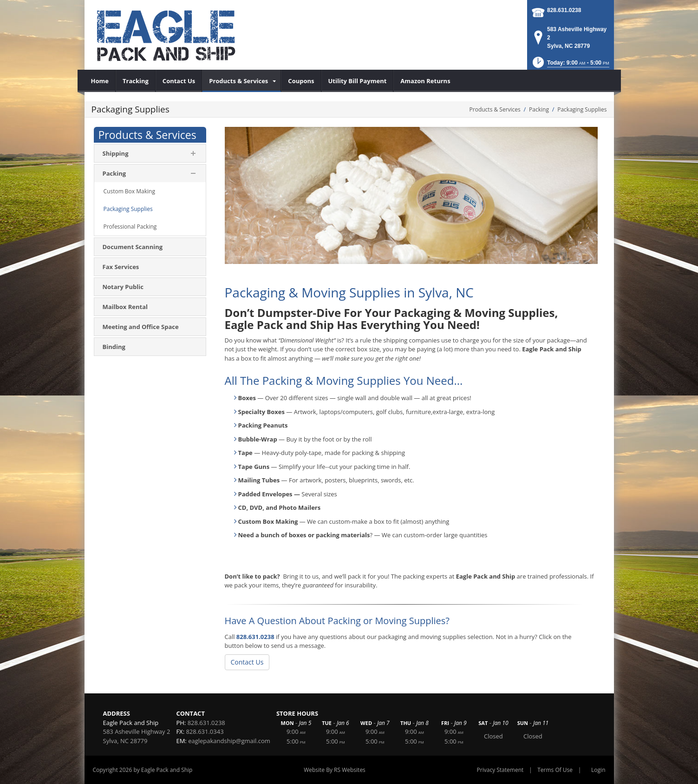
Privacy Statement (500, 770)
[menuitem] (100, 81)
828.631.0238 (564, 10)
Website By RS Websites (335, 770)
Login (598, 770)
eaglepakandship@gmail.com (229, 741)
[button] (570, 65)
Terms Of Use (555, 770)
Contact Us (247, 662)
